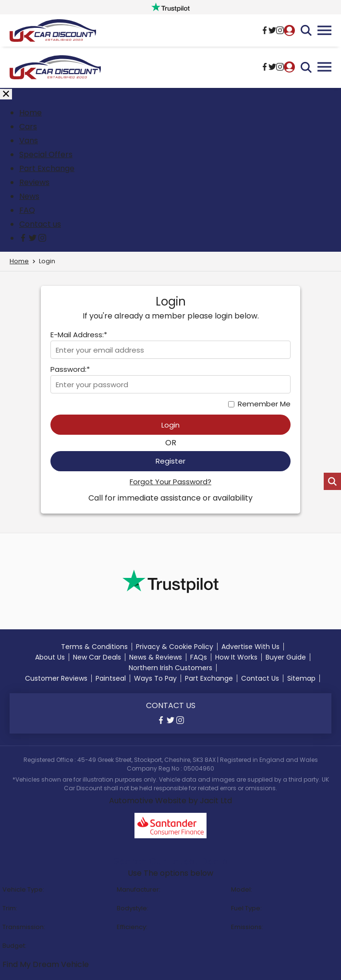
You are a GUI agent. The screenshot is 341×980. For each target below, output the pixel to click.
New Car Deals (97, 657)
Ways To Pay (155, 678)
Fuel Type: (246, 908)
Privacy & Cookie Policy (175, 647)
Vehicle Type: (23, 889)
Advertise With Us (250, 647)
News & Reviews (156, 657)
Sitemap (301, 678)
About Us (50, 657)
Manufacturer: (139, 889)
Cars (28, 127)
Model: (242, 889)
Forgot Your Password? (170, 482)
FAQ (27, 210)
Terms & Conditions (94, 647)
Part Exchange (47, 168)
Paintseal (111, 678)
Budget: (14, 946)
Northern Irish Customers (170, 668)
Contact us (40, 224)
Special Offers (46, 154)
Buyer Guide (286, 657)
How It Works (236, 657)
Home (30, 113)
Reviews (34, 182)
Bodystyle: (133, 908)
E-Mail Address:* (79, 335)
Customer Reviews (56, 678)
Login (170, 425)
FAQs (199, 657)
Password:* (70, 369)
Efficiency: (132, 927)
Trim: (10, 908)
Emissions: (247, 927)
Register (170, 461)
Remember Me (264, 404)
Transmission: (24, 927)
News (29, 196)
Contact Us (260, 678)
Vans (29, 141)
